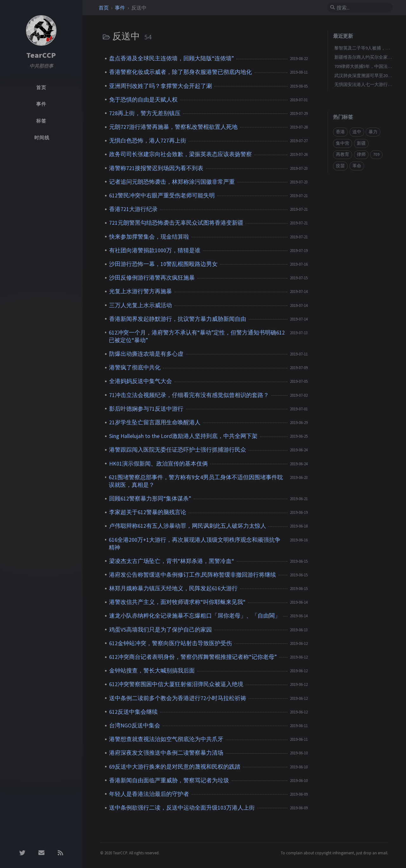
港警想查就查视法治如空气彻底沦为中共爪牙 (166, 739)
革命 (357, 166)
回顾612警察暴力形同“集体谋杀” (150, 499)
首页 (104, 8)
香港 (340, 132)
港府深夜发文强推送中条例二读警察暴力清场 (166, 753)
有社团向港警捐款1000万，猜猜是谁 (155, 250)
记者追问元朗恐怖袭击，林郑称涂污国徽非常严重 (172, 182)
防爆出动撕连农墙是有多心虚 (146, 354)
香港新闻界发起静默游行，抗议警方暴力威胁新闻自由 (178, 319)
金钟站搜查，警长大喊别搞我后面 (152, 671)
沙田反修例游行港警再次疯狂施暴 (152, 278)
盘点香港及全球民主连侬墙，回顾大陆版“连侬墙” (171, 58)
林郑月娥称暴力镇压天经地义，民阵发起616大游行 (173, 588)
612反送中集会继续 (133, 712)
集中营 (343, 143)
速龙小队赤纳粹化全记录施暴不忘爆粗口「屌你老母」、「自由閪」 (195, 616)
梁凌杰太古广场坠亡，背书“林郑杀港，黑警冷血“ (172, 561)
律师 (361, 154)
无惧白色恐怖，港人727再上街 (148, 141)
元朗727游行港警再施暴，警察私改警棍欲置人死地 (173, 127)
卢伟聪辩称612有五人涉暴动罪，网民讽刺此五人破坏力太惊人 (188, 526)
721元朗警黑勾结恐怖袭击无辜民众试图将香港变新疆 (176, 223)
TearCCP (41, 55)
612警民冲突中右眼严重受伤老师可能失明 (162, 195)
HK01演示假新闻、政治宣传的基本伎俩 (158, 464)
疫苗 (340, 166)
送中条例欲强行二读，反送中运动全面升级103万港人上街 (182, 808)
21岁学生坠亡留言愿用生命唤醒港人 (155, 422)
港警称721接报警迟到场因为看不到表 (156, 168)
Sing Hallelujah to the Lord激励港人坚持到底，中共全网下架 (183, 436)
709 (376, 154)
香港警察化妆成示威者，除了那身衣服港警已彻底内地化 (180, 72)
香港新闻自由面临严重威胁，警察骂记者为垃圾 (169, 780)
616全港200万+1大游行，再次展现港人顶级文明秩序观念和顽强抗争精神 (195, 544)
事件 (120, 8)
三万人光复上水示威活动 (141, 305)
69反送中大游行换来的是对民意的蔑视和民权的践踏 (175, 767)
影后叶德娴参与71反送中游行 (146, 409)
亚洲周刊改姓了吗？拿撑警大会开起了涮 (160, 86)
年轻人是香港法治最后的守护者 (149, 794)
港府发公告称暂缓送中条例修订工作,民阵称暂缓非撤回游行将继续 (193, 575)
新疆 (361, 143)
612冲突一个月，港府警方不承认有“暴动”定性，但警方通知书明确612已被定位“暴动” (197, 336)
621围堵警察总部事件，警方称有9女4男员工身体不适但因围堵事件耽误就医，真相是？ (196, 481)
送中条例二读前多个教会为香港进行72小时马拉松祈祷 (178, 698)
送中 (357, 132)
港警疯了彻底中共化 (135, 368)
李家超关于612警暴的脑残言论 (148, 512)
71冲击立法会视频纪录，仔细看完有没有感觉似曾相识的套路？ (189, 395)
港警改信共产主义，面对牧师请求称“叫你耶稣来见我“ (177, 602)
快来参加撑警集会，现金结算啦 (149, 237)
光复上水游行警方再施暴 (141, 291)
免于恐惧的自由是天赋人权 (143, 100)
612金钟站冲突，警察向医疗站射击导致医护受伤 (170, 643)
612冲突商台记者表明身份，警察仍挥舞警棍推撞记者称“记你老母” (193, 657)
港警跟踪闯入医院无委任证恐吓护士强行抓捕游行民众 (178, 450)
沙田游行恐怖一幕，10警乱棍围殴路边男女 (163, 264)
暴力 (373, 132)
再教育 (343, 154)
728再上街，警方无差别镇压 (145, 113)
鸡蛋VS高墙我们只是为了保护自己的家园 (160, 630)
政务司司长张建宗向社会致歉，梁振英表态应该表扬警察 (180, 154)
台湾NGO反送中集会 (135, 726)
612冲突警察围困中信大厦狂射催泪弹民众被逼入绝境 (176, 684)
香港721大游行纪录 (133, 209)
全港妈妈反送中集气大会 (141, 381)
